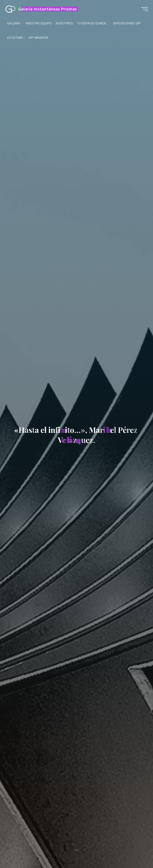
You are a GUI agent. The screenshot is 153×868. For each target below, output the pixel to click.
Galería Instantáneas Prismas (49, 9)
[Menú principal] (144, 9)
